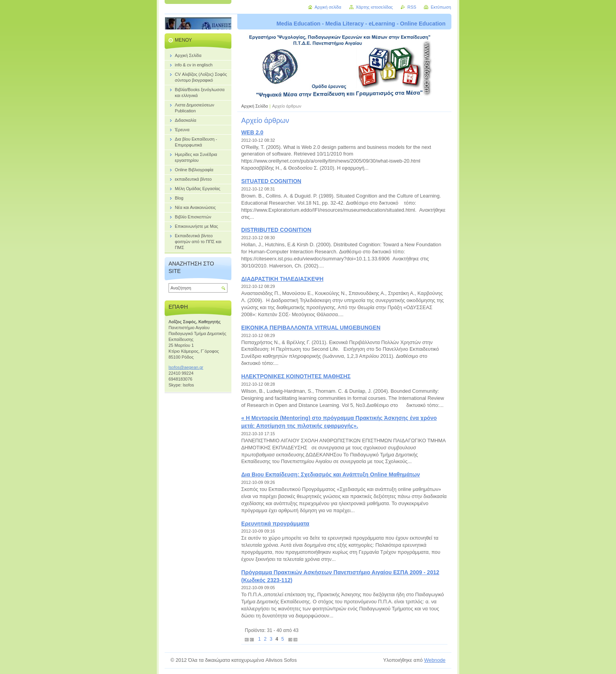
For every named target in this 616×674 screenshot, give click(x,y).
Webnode (435, 660)
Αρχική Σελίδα (255, 106)
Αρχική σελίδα (328, 7)
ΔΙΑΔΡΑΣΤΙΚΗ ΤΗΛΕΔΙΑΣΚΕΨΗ (282, 279)
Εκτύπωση (441, 7)
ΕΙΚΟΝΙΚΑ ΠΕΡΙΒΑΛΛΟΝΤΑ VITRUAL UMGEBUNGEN (311, 328)
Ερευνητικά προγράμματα (275, 524)
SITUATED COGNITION (271, 181)
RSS (412, 7)
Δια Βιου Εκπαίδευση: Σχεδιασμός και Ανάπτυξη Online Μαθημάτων (331, 474)
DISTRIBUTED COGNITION (276, 230)
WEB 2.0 (252, 132)
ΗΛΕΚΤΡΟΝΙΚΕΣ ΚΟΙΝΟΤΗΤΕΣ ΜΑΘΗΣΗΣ (296, 376)
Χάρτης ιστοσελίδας (375, 7)
